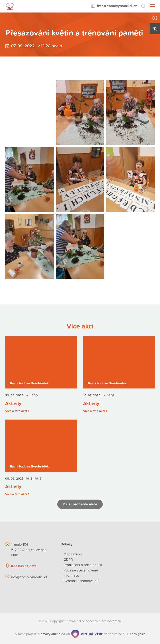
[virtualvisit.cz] (87, 634)
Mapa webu (73, 554)
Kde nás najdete (24, 566)
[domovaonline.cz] (49, 634)
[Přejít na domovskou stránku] (10, 6)
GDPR (68, 560)
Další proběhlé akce (80, 504)
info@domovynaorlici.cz (117, 6)
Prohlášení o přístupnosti (83, 565)
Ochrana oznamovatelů (81, 581)
